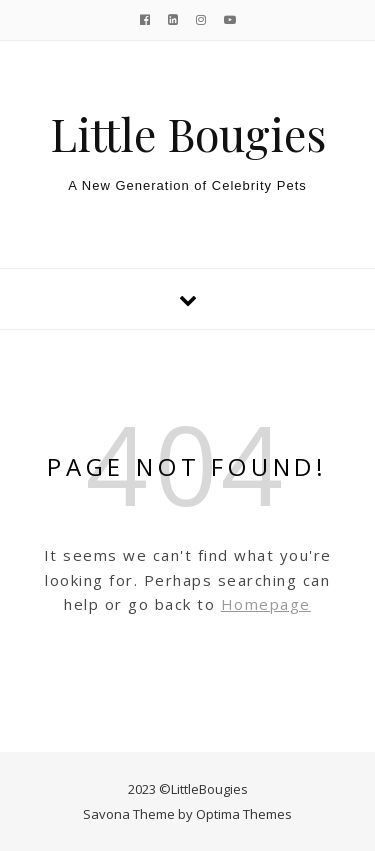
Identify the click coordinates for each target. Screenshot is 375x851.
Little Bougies (188, 133)
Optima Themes (244, 814)
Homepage (266, 604)
